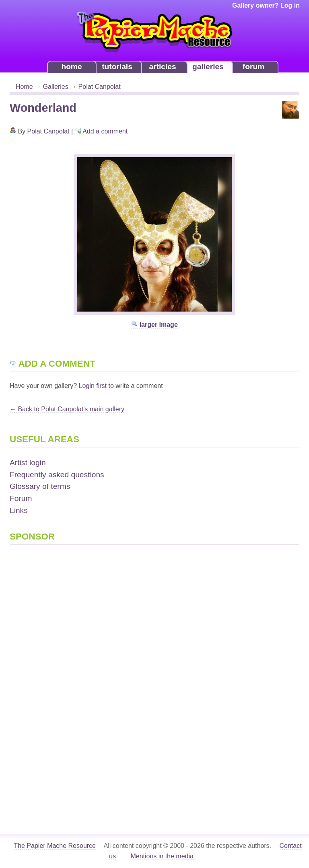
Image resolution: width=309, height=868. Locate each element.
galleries (208, 67)
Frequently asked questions (57, 475)
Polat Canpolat (100, 87)
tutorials (117, 67)
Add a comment (101, 131)
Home (24, 87)
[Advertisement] (42, 676)
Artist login (28, 463)
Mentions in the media (162, 856)
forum (253, 67)
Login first (93, 386)
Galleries (56, 87)
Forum (21, 498)
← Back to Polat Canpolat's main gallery (67, 409)
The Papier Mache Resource (55, 846)
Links (19, 510)
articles (162, 67)
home (71, 67)
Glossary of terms (40, 486)
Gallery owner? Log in (266, 5)
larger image (154, 325)
